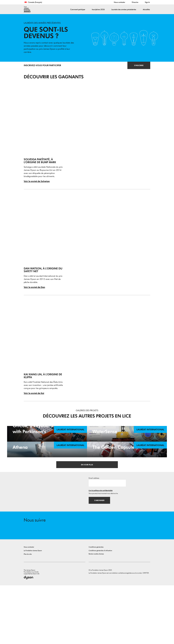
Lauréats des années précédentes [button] (124, 10)
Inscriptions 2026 (98, 10)
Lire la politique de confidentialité (101, 549)
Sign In (147, 2)
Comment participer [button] (78, 10)
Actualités (146, 10)
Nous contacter (119, 2)
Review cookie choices (96, 613)
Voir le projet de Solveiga (37, 181)
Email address (94, 536)
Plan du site (28, 613)
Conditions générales (96, 606)
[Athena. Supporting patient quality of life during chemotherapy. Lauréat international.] (47, 493)
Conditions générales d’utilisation (100, 609)
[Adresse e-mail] (107, 541)
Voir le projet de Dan (34, 287)
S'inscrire (135, 2)
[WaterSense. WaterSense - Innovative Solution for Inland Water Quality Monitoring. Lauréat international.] (127, 448)
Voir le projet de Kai (34, 393)
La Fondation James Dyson (33, 609)
